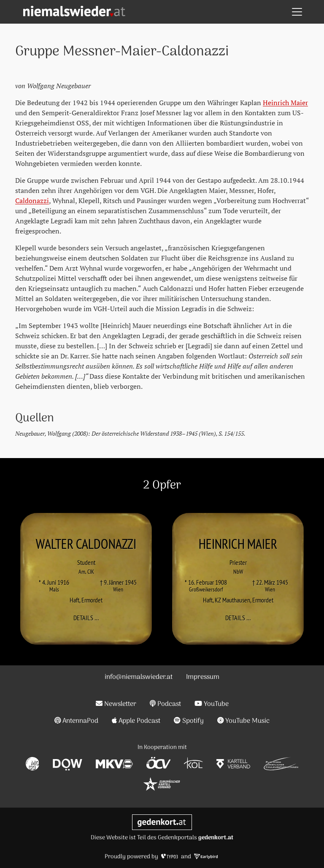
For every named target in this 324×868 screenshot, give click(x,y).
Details (89, 618)
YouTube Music (244, 721)
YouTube (212, 704)
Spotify (189, 721)
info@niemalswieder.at (139, 677)
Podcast (165, 704)
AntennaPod (77, 721)
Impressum (203, 677)
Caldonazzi (32, 201)
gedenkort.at (216, 838)
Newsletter (116, 704)
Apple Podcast (136, 721)
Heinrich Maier (285, 103)
